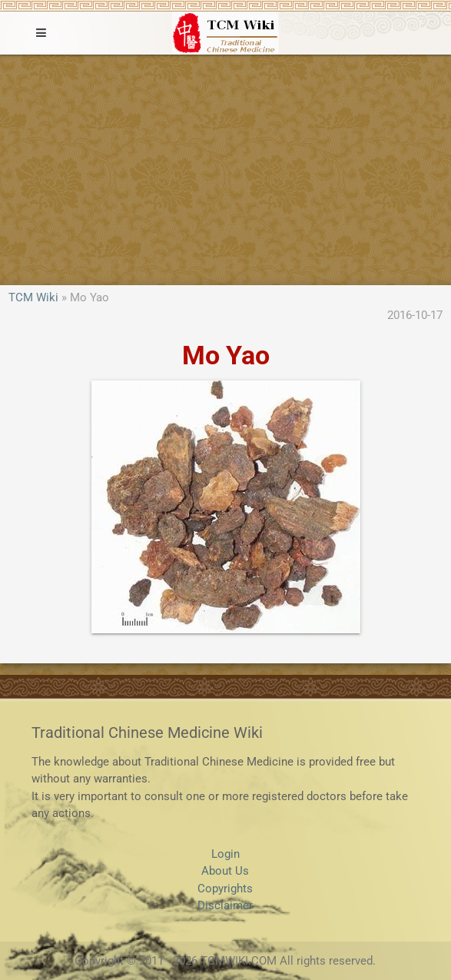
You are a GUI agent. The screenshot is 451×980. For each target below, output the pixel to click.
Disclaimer (225, 905)
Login (225, 854)
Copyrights (225, 889)
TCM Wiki (33, 297)
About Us (225, 871)
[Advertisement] (225, 170)
